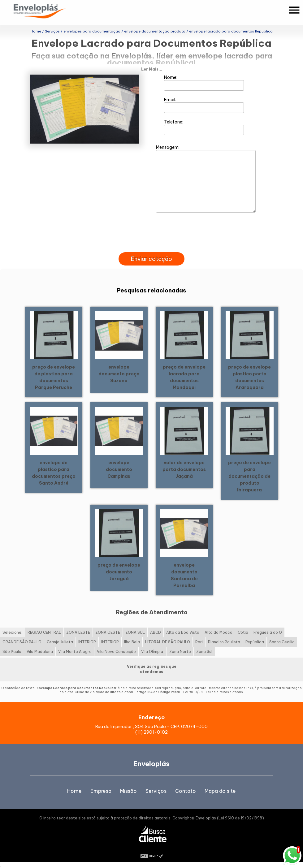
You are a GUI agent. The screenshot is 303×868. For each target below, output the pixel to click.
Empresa (101, 791)
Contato (186, 791)
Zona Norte (180, 652)
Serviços (156, 791)
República (255, 642)
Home (74, 791)
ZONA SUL (135, 632)
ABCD (156, 632)
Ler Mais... (152, 69)
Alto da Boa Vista (183, 632)
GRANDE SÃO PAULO (22, 642)
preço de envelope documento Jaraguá (119, 572)
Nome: (204, 83)
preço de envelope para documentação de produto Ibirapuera (249, 476)
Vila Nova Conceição (116, 652)
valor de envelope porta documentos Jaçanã (184, 469)
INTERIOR (87, 642)
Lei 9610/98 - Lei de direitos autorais (213, 692)
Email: (204, 105)
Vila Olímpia (153, 652)
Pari (199, 642)
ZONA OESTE (108, 632)
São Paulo (12, 652)
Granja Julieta (60, 642)
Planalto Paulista (224, 642)
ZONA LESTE (78, 632)
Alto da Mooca (219, 632)
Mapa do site (220, 791)
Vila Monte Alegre (75, 652)
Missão (128, 791)
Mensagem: (206, 179)
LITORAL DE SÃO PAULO (168, 642)
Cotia (243, 632)
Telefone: (204, 127)
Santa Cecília (282, 642)
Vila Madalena (40, 652)
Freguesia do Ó (268, 632)
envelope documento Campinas (119, 469)
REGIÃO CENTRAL (44, 632)
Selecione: (12, 632)
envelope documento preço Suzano (119, 374)
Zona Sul (204, 652)
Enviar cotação (151, 259)
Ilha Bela (132, 642)
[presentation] (152, 245)
